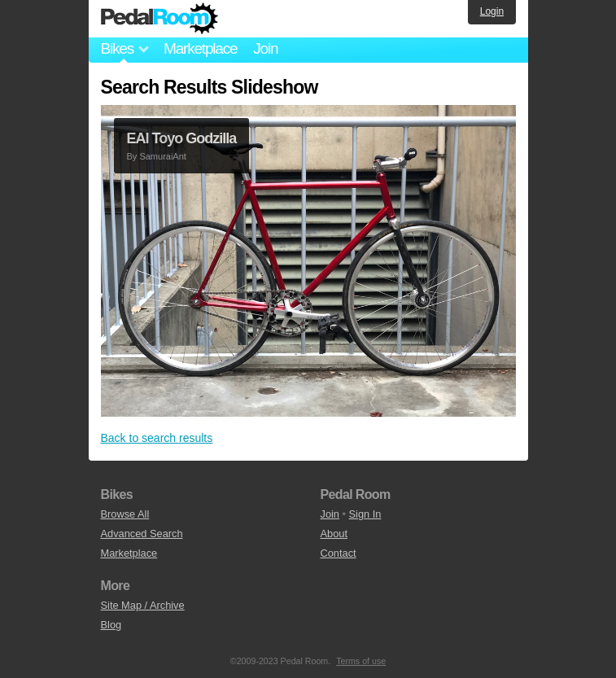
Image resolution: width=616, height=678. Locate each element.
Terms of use (361, 661)
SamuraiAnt (162, 156)
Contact (339, 553)
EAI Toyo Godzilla (182, 138)
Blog (111, 625)
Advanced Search (142, 534)
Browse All (125, 514)
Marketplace (200, 48)
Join (265, 48)
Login (492, 11)
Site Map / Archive (143, 605)
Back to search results (157, 438)
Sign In (365, 514)
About (334, 534)
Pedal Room (159, 19)
